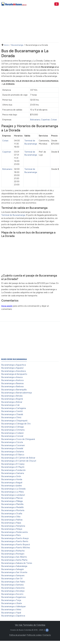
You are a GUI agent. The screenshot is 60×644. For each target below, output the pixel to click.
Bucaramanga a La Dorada (13, 489)
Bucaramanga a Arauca (12, 377)
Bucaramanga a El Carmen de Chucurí (19, 461)
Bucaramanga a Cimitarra (13, 430)
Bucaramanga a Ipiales (12, 486)
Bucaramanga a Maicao (12, 498)
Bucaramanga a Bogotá (12, 399)
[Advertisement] (30, 25)
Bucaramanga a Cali (10, 405)
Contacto (47, 635)
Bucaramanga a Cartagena (14, 408)
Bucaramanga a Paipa (11, 523)
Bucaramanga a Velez (11, 609)
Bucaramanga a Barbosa (12, 386)
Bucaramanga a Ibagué (12, 483)
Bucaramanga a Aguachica (14, 365)
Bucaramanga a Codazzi (12, 433)
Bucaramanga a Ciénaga (12, 427)
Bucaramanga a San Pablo (13, 582)
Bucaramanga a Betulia (12, 396)
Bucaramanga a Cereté (12, 411)
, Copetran (45, 120)
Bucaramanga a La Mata (12, 492)
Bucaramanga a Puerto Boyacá (15, 544)
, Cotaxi (53, 120)
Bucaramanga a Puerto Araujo (15, 538)
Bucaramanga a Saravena (13, 588)
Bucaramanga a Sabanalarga (14, 566)
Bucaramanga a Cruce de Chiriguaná (18, 439)
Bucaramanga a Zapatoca (13, 616)
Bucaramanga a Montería (13, 510)
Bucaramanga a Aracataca (13, 371)
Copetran (7, 152)
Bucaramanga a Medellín (13, 507)
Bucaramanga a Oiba (11, 517)
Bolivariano (35, 120)
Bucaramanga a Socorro (12, 594)
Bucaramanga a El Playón (13, 467)
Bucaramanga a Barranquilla (14, 390)
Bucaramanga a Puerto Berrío (15, 541)
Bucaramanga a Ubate (12, 603)
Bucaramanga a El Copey (13, 464)
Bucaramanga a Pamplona (13, 526)
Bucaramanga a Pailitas (12, 520)
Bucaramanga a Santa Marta (14, 560)
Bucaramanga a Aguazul (12, 368)
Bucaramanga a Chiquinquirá (14, 421)
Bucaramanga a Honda (12, 479)
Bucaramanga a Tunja (11, 600)
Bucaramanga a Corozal (12, 436)
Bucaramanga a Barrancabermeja (17, 393)
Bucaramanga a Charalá (12, 414)
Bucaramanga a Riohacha (13, 551)
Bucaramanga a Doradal (12, 448)
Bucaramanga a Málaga (12, 501)
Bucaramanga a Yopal (11, 613)
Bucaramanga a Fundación (13, 470)
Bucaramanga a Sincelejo (13, 591)
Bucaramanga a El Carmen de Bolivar (18, 458)
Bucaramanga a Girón (11, 476)
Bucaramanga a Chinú (11, 417)
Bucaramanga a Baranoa (12, 383)
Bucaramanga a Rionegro (13, 554)
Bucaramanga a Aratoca (12, 380)
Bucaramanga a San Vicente (14, 572)
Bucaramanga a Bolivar (12, 402)
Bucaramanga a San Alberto (14, 557)
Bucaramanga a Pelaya (12, 529)
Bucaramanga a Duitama (13, 452)
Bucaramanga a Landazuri (13, 495)
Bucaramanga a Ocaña (12, 514)
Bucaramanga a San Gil (12, 579)
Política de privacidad (17, 635)
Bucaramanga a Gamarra (13, 473)
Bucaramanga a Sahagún (13, 569)
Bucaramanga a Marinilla (12, 504)
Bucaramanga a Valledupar (13, 606)
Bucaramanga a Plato (11, 535)
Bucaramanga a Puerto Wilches (16, 548)
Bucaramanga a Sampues (13, 575)
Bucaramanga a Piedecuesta (14, 532)
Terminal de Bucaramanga (13, 215)
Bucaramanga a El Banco (13, 455)
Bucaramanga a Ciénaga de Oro (16, 424)
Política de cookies (34, 635)
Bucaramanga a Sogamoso (14, 597)
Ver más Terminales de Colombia (30, 625)
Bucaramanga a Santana (12, 585)
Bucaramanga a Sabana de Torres (17, 563)
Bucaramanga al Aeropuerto (14, 374)
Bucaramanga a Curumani (13, 445)
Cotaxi (5, 141)
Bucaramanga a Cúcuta (12, 442)
